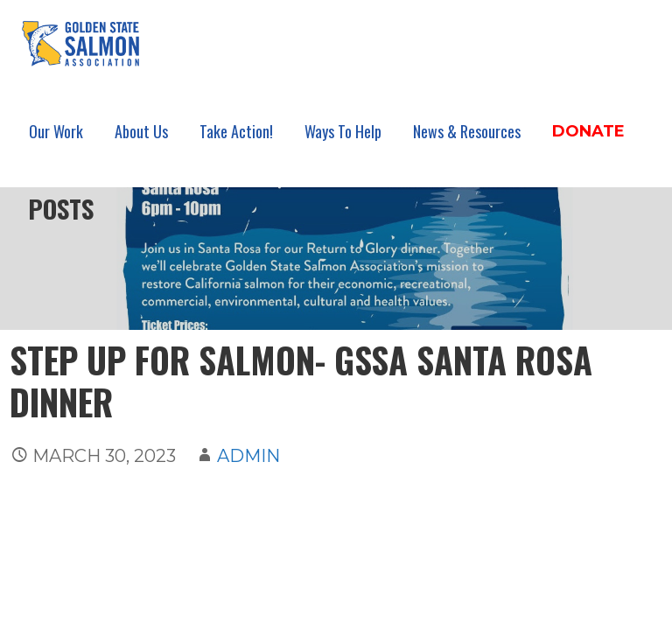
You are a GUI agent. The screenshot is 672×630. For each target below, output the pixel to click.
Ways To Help (343, 131)
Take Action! (236, 131)
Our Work (56, 131)
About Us (141, 131)
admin (248, 456)
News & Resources (467, 131)
